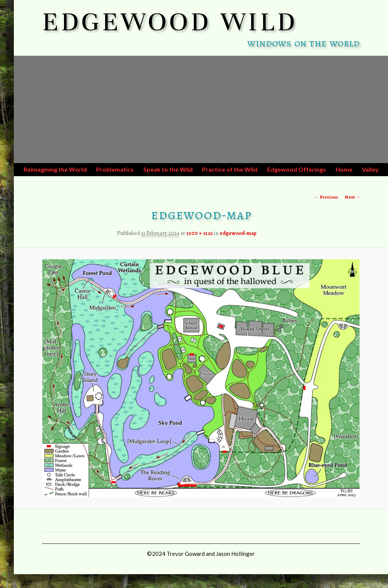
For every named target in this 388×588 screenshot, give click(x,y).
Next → (352, 197)
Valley (370, 169)
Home (344, 169)
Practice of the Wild (230, 169)
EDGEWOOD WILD (170, 22)
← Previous (326, 197)
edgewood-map (238, 233)
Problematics (115, 169)
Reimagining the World (55, 169)
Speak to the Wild (168, 169)
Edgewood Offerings (297, 169)
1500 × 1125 (200, 233)
